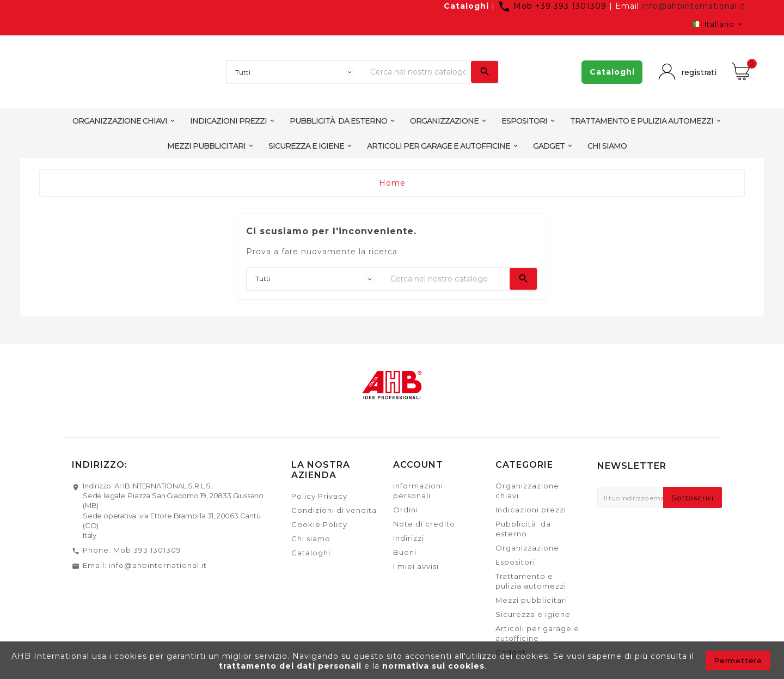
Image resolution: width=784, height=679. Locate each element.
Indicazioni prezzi (531, 510)
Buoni (405, 552)
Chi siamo (311, 539)
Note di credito (424, 524)
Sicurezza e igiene (533, 614)
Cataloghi (466, 6)
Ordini (406, 510)
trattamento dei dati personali (292, 666)
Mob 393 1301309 (147, 550)
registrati (697, 72)
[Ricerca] (418, 72)
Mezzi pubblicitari (531, 600)
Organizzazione (527, 548)
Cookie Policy (319, 524)
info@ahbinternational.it (694, 6)
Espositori (515, 562)
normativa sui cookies (433, 666)
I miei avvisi (416, 566)
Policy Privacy (319, 496)
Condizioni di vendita (334, 510)
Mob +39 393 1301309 (553, 6)
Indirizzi (409, 538)
